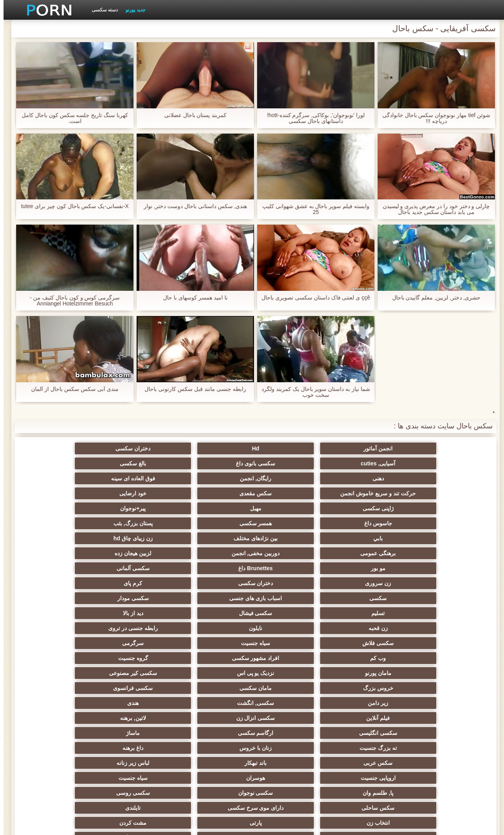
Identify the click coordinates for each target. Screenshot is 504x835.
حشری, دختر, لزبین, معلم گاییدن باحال (433, 298)
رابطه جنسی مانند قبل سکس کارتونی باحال (192, 389)
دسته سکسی (101, 10)
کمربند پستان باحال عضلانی (192, 115)
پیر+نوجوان (290, 490)
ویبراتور (136, 727)
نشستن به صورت (59, 742)
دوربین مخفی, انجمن (136, 505)
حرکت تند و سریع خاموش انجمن (213, 465)
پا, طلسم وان (213, 625)
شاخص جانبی (127, 824)
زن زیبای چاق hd (291, 505)
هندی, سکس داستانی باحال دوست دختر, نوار (192, 206)
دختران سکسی (290, 448)
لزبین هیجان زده (59, 505)
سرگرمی (59, 550)
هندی (59, 580)
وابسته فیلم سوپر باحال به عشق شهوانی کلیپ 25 (312, 209)
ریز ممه (368, 655)
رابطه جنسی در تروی (291, 550)
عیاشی (59, 655)
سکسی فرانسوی (290, 580)
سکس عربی (213, 610)
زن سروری (213, 520)
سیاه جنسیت (136, 550)
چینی (368, 685)
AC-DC (445, 700)
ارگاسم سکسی (136, 595)
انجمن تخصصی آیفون (214, 655)
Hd (368, 448)
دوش (136, 700)
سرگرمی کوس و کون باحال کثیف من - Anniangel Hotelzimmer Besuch (71, 301)
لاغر (136, 670)
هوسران (368, 625)
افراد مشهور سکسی (368, 565)
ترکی (290, 727)
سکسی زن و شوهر (291, 670)
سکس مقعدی (136, 475)
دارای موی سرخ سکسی (368, 640)
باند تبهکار (136, 610)
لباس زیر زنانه (59, 610)
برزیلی (213, 757)
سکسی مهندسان (368, 742)
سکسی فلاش (213, 550)
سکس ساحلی (445, 640)
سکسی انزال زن (368, 595)
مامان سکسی (368, 580)
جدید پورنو (132, 10)
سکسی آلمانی (291, 520)
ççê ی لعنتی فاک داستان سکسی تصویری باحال (312, 298)
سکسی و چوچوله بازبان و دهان (214, 716)
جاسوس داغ (214, 490)
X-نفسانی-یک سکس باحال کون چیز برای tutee (71, 206)
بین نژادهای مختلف (368, 505)
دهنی (445, 475)
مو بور (445, 520)
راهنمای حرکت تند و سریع (368, 700)
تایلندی (290, 640)
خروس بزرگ (445, 580)
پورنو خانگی (136, 742)
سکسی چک (445, 685)
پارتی (136, 640)
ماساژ (59, 595)
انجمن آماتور (445, 448)
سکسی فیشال (136, 535)
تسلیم (213, 535)
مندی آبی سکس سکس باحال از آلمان (71, 389)
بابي (445, 505)
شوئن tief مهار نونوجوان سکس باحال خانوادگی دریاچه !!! (433, 118)
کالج (136, 655)
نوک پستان (445, 670)
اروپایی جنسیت (445, 625)
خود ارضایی (59, 475)
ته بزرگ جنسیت (445, 610)
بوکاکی (290, 757)
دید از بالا (59, 535)
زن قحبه (445, 550)
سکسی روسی (59, 625)
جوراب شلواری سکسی (368, 727)
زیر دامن (213, 580)
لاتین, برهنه (291, 595)
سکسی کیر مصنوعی (59, 565)
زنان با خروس (368, 610)
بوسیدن (445, 742)
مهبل (368, 490)
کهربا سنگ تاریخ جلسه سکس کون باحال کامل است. (71, 118)
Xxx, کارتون (368, 757)
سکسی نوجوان (136, 625)
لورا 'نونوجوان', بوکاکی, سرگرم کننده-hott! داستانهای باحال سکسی (312, 118)
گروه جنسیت (291, 565)
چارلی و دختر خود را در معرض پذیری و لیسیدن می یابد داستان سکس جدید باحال (433, 209)
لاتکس (136, 757)
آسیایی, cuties (213, 448)
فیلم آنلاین (445, 595)
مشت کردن (59, 640)
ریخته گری (291, 700)
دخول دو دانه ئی (291, 742)
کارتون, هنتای (59, 757)
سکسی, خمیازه (214, 670)
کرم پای (59, 520)
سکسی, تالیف (214, 685)
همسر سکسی (136, 490)
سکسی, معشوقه (59, 685)
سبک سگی (290, 655)
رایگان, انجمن (368, 475)
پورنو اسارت (445, 757)
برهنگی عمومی (213, 505)
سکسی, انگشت (136, 580)
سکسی (445, 535)
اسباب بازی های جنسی (368, 535)
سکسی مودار (291, 535)
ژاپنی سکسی (445, 490)
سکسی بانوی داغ (136, 448)
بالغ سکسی (59, 448)
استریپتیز (445, 655)
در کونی (59, 670)
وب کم (445, 565)
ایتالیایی (213, 742)
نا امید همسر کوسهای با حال (192, 298)
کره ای (445, 727)
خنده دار (291, 685)
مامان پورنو (214, 565)
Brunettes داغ (368, 520)
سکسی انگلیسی (214, 595)
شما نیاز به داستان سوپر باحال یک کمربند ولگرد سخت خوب (312, 392)
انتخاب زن (214, 640)
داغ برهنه (290, 610)
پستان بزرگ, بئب (59, 490)
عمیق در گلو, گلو (136, 685)
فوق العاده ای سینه (291, 475)
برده (214, 700)
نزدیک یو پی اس (136, 565)
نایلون (368, 550)
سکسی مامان (59, 700)
